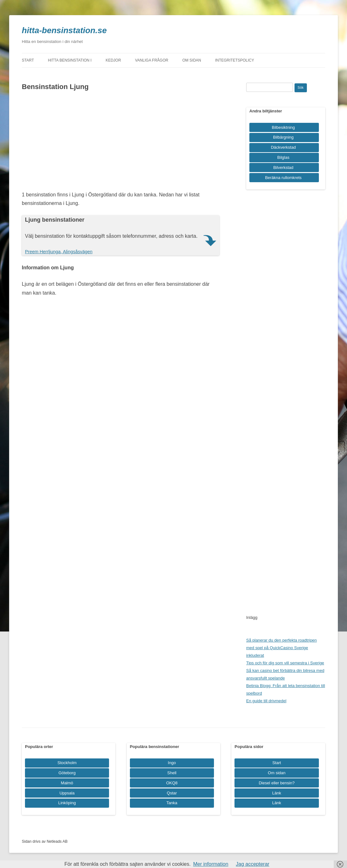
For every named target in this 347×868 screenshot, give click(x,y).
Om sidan (192, 60)
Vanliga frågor (152, 60)
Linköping (67, 803)
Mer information (211, 864)
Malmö (67, 783)
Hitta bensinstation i (70, 60)
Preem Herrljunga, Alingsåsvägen (59, 252)
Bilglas (283, 157)
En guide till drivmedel (266, 701)
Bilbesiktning (283, 127)
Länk (277, 793)
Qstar (172, 793)
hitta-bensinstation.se (64, 30)
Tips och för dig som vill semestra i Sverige (285, 663)
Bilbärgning (283, 137)
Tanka (172, 803)
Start (28, 60)
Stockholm (67, 763)
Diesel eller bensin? (277, 783)
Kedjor (113, 60)
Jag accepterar (253, 864)
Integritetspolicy (235, 60)
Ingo (172, 763)
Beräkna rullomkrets (283, 178)
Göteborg (67, 773)
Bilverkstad (283, 168)
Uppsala (67, 793)
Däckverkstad (283, 147)
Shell (172, 773)
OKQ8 (172, 783)
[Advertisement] (121, 143)
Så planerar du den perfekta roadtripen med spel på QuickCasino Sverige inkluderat (281, 648)
